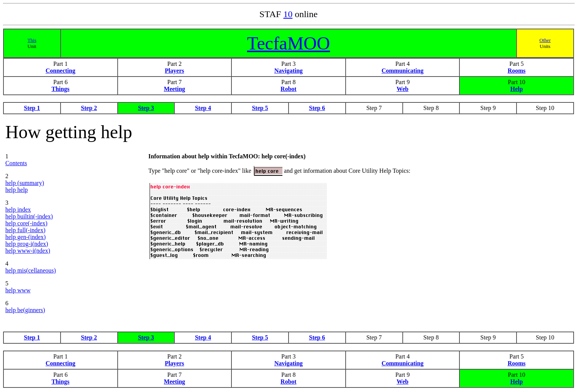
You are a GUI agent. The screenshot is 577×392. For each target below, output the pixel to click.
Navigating (289, 71)
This (32, 40)
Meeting (174, 89)
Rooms (517, 71)
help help (17, 190)
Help (517, 89)
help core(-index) (26, 223)
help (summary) (25, 183)
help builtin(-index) (29, 216)
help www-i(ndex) (28, 251)
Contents (16, 163)
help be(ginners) (25, 310)
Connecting (61, 71)
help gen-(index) (26, 237)
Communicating (402, 71)
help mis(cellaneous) (31, 270)
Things (60, 89)
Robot (288, 89)
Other (545, 40)
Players (175, 71)
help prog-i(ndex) (27, 244)
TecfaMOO (288, 43)
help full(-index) (25, 230)
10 (288, 14)
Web (402, 89)
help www (18, 290)
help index (18, 210)
